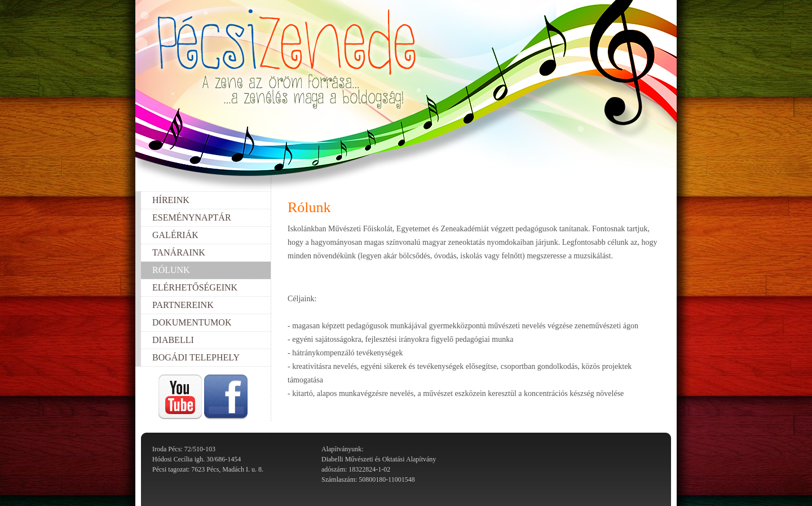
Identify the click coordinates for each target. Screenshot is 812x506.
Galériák (175, 235)
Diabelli (173, 340)
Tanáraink (179, 252)
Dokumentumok (192, 322)
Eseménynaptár (192, 217)
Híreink (171, 200)
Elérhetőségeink (195, 287)
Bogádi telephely (196, 357)
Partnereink (183, 305)
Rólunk (171, 270)
